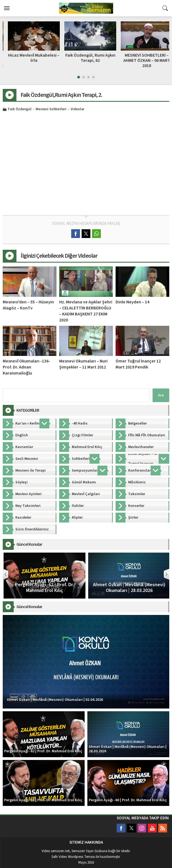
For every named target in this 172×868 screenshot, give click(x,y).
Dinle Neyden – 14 (132, 302)
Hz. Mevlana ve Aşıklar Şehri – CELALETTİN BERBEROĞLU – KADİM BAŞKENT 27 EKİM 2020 (86, 311)
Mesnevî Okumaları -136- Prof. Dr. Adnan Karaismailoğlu (26, 367)
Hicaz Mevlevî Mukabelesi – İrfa (86, 58)
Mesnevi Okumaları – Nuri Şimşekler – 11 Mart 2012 (83, 364)
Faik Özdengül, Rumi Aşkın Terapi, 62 (143, 58)
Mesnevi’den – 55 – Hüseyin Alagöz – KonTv (28, 305)
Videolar (78, 109)
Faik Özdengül (20, 109)
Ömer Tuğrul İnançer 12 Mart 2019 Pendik (138, 364)
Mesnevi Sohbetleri (51, 109)
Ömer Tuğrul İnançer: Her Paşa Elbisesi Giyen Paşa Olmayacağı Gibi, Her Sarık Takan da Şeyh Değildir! (30, 63)
